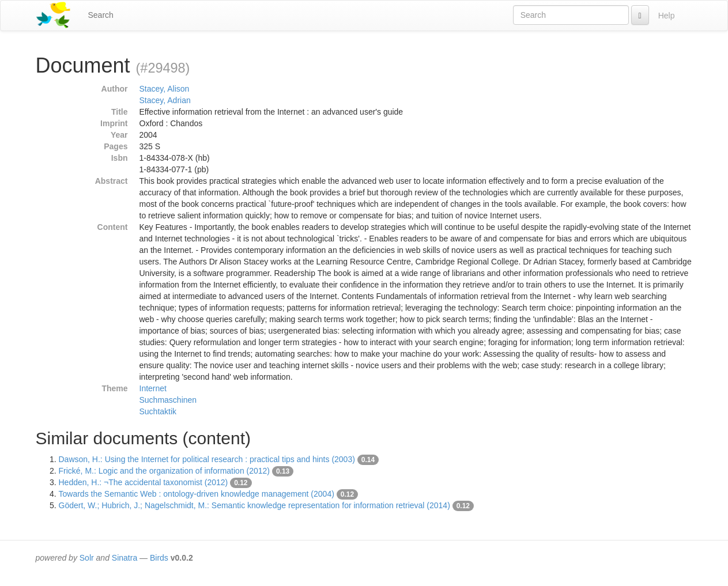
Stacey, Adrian (165, 100)
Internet (153, 388)
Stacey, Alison (165, 89)
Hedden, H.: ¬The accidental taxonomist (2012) (144, 482)
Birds (159, 558)
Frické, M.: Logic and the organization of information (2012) (165, 471)
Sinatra (125, 558)
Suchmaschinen (168, 400)
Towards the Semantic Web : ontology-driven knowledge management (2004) (197, 494)
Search (101, 15)
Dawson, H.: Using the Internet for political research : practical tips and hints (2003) (207, 459)
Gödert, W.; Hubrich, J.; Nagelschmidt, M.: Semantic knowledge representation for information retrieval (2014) (254, 505)
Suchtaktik (158, 411)
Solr (87, 558)
